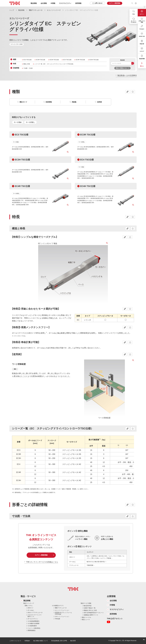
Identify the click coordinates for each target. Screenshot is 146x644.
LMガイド (30, 608)
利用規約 (27, 641)
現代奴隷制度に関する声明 (59, 641)
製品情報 (21, 10)
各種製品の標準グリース (91, 615)
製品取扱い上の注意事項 (127, 75)
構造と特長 (27, 64)
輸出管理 (73, 641)
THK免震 (57, 619)
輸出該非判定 (88, 606)
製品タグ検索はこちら (121, 68)
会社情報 (113, 601)
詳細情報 (16, 68)
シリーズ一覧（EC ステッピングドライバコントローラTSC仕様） (54, 64)
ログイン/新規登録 (41, 555)
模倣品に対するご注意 (90, 610)
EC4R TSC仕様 (80, 60)
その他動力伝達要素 (33, 623)
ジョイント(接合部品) (34, 628)
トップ (12, 10)
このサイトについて (15, 641)
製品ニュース (86, 620)
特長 (15, 64)
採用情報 (78, 3)
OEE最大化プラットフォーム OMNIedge (63, 613)
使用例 (99, 102)
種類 (15, 59)
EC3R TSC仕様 (41, 60)
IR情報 (112, 605)
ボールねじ (31, 610)
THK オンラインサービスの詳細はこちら (42, 562)
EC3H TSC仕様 (54, 60)
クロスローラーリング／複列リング (35, 616)
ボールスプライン (33, 619)
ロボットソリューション (62, 616)
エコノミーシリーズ (54, 10)
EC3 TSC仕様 (27, 60)
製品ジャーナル (87, 617)
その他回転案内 (32, 626)
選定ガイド (23, 102)
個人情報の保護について (41, 641)
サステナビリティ (117, 609)
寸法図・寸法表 (28, 68)
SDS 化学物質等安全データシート (94, 613)
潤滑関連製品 (31, 630)
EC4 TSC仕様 (67, 60)
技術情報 (49, 102)
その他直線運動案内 (33, 621)
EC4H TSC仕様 (94, 60)
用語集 (74, 102)
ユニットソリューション (62, 610)
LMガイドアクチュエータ (35, 613)
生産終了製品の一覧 (90, 608)
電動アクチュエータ (36, 10)
